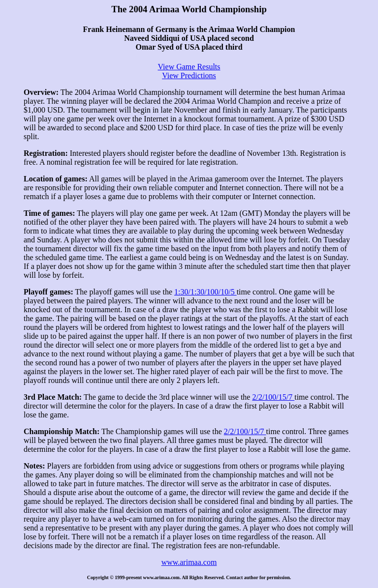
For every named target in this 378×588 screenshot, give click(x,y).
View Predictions (189, 75)
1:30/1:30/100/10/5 (205, 292)
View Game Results (189, 67)
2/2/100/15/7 (273, 397)
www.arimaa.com (189, 562)
